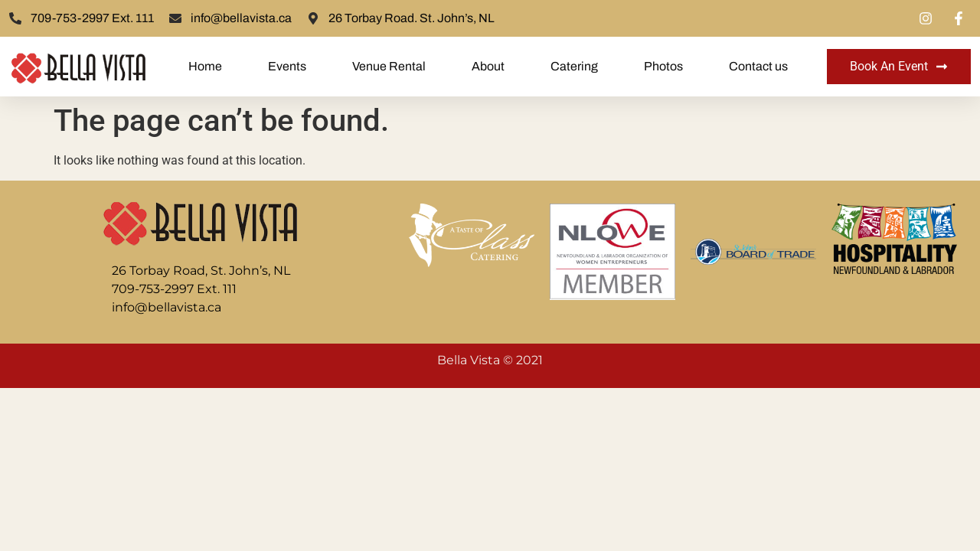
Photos (663, 66)
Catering (574, 66)
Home (205, 66)
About (488, 66)
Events (287, 66)
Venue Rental (389, 66)
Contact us (758, 66)
